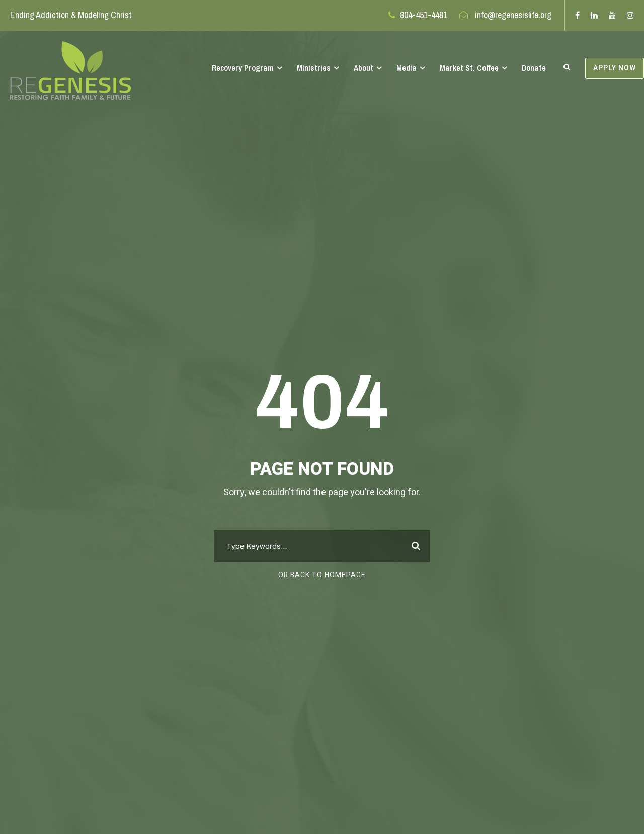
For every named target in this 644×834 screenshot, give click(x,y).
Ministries (314, 68)
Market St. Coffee (469, 68)
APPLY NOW (615, 68)
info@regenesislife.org (513, 15)
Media (407, 68)
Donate (534, 68)
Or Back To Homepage (322, 575)
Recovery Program (243, 68)
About (364, 68)
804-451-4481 (424, 15)
